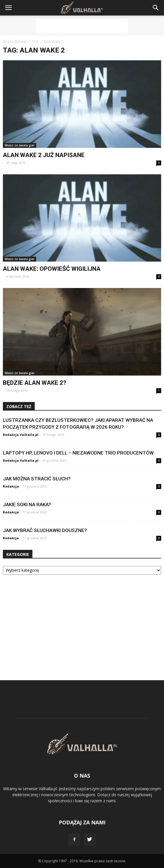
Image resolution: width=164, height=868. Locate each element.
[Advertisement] (82, 26)
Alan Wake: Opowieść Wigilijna (52, 269)
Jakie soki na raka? (27, 504)
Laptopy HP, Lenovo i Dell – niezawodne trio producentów (78, 453)
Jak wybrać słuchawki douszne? (45, 530)
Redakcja (11, 486)
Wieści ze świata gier (19, 145)
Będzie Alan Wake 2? (35, 383)
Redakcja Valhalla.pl (21, 435)
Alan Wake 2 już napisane (44, 155)
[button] (156, 8)
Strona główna (14, 41)
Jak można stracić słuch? (37, 479)
